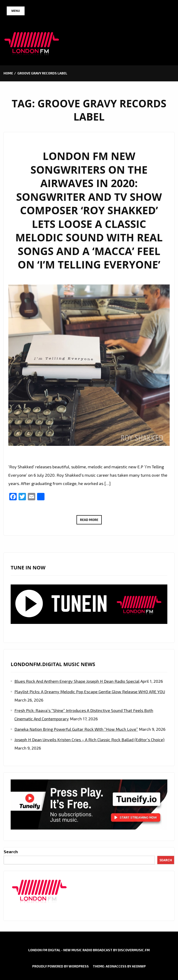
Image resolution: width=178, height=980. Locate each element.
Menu (16, 11)
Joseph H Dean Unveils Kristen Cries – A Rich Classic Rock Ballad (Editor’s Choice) (89, 740)
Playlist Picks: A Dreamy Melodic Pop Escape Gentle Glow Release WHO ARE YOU (90, 692)
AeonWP (139, 966)
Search (11, 852)
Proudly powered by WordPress (60, 966)
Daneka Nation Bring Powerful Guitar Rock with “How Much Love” (76, 729)
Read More (91, 520)
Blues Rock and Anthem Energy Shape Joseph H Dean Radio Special (77, 681)
